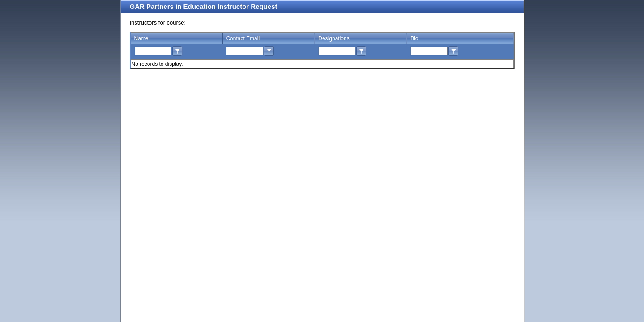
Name (141, 38)
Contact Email (243, 38)
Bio (414, 38)
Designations (334, 38)
